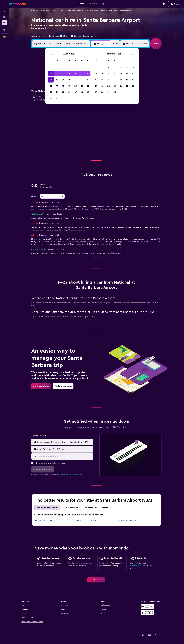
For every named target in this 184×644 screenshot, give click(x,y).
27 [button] (76, 92)
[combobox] (39, 36)
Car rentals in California (75, 11)
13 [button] (76, 80)
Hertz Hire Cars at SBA (127, 520)
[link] (41, 386)
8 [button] (88, 74)
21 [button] (82, 86)
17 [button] (57, 86)
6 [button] (76, 74)
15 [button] (88, 80)
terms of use (64, 475)
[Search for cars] (4, 23)
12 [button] (69, 80)
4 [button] (63, 74)
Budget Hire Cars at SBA (86, 520)
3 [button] (57, 74)
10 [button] (57, 80)
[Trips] (4, 30)
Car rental (35, 11)
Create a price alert (138, 566)
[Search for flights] (4, 12)
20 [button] (76, 86)
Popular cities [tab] (91, 507)
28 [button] (82, 92)
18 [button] (63, 86)
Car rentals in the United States (52, 11)
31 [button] (57, 98)
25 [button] (63, 92)
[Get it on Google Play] (147, 606)
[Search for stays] (4, 17)
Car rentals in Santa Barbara (95, 11)
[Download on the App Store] (147, 613)
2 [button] (51, 74)
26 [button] (69, 92)
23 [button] (51, 92)
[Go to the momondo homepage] (18, 4)
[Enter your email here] (65, 456)
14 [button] (82, 80)
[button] (4, 4)
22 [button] (88, 86)
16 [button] (51, 86)
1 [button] (88, 68)
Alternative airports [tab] (72, 507)
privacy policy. (77, 475)
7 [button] (82, 74)
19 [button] (69, 86)
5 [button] (69, 74)
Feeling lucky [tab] (108, 507)
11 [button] (63, 80)
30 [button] (51, 98)
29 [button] (88, 92)
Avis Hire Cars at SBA (43, 520)
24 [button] (57, 92)
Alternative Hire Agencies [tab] (47, 507)
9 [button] (51, 80)
